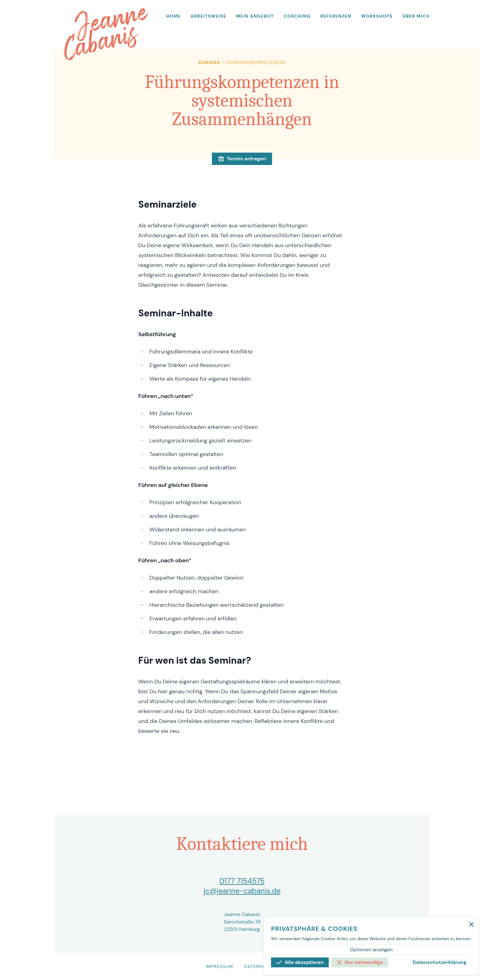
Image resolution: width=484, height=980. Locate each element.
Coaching (297, 16)
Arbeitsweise (208, 16)
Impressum (219, 966)
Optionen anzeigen (371, 950)
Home (173, 16)
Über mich (416, 16)
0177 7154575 (242, 881)
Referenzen (336, 16)
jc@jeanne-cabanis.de (242, 891)
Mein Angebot (255, 16)
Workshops (377, 16)
